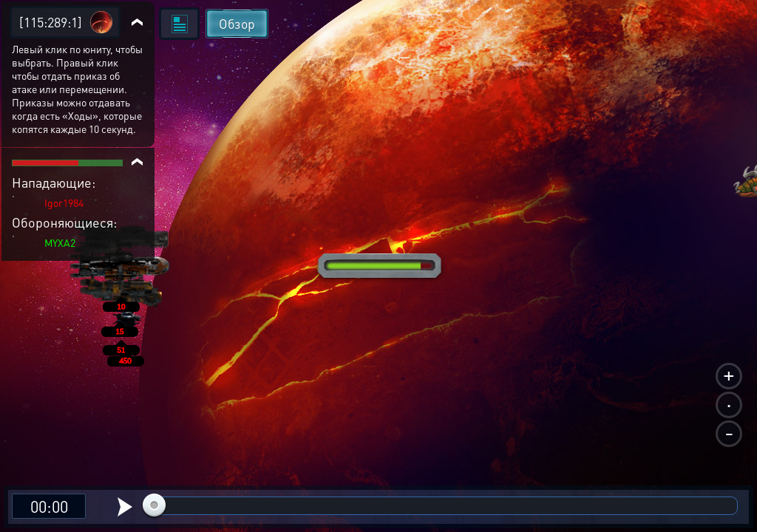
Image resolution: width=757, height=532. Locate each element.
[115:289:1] (51, 22)
